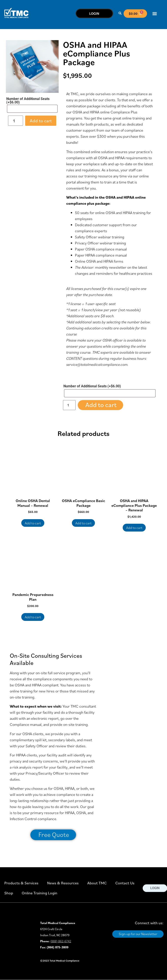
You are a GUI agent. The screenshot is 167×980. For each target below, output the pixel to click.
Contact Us (125, 883)
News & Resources (63, 883)
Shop (9, 893)
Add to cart (41, 121)
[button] (120, 14)
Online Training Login (40, 893)
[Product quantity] (16, 121)
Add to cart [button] (33, 523)
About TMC (97, 883)
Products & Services (21, 883)
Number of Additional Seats (28, 101)
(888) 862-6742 (61, 941)
